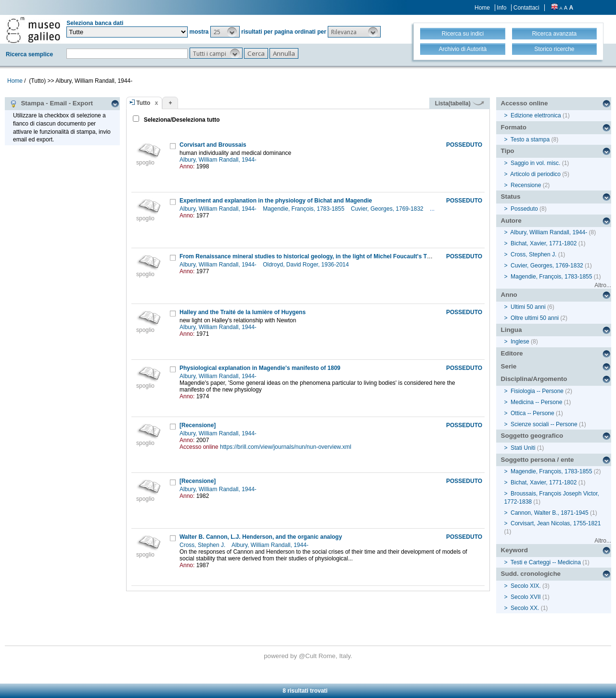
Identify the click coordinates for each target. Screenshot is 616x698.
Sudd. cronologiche (531, 574)
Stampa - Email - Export (51, 103)
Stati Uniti (523, 448)
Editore (512, 353)
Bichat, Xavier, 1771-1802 (544, 243)
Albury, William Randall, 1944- (219, 160)
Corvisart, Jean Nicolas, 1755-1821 (556, 523)
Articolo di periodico (535, 174)
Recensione (526, 185)
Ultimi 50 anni (528, 307)
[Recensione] (198, 425)
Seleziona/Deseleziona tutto (181, 120)
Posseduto (524, 209)
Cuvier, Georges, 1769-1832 (388, 209)
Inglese (520, 342)
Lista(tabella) (460, 103)
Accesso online (525, 103)
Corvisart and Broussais (213, 145)
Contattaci (526, 8)
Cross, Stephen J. (203, 545)
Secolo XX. (525, 608)
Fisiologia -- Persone (537, 391)
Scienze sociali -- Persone (544, 424)
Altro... (603, 285)
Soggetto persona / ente (538, 460)
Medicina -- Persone (536, 402)
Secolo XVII (526, 597)
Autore (511, 221)
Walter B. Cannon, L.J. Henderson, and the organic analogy (261, 537)
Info (501, 8)
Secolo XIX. (526, 586)
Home (482, 8)
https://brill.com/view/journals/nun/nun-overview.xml (286, 447)
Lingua (512, 330)
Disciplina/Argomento (534, 379)
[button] (225, 32)
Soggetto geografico (532, 436)
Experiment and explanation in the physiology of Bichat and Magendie (276, 201)
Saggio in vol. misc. (535, 163)
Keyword (514, 550)
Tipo (508, 151)
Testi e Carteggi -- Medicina (546, 562)
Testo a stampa (530, 140)
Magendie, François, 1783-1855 (304, 209)
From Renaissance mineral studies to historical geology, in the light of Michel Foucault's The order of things (328, 256)
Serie (509, 366)
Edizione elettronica (536, 115)
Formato (514, 127)
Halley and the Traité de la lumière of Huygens (243, 312)
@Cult (309, 656)
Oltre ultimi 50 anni (535, 318)
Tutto (143, 103)
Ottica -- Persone (533, 413)
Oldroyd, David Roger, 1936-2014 (307, 265)
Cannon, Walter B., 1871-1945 (550, 513)
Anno (509, 295)
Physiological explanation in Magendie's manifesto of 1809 (260, 368)
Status (511, 197)
